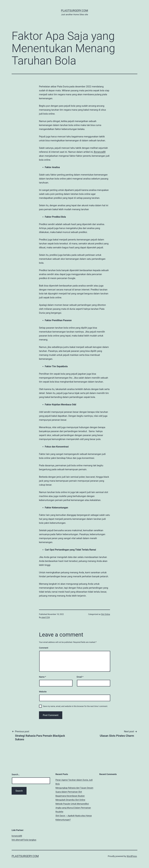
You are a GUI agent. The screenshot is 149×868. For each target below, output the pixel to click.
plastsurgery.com (75, 11)
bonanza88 (17, 836)
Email (80, 677)
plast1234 (46, 617)
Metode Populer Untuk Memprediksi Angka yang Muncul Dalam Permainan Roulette (73, 808)
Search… (16, 774)
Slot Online (106, 614)
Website (43, 692)
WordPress (132, 856)
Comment (44, 648)
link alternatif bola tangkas (24, 840)
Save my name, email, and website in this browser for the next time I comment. (75, 706)
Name (42, 677)
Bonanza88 (100, 152)
